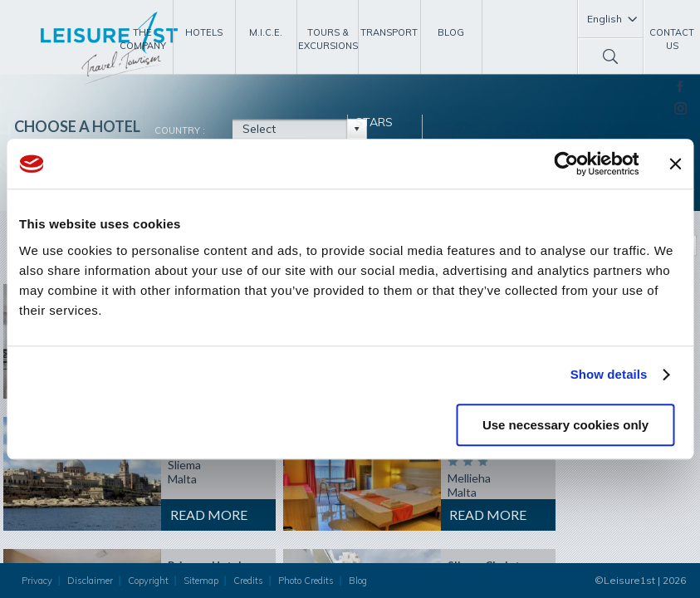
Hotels (204, 32)
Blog (451, 32)
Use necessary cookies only (565, 425)
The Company (143, 39)
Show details (609, 374)
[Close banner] (675, 164)
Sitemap (201, 581)
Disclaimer (90, 581)
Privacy (37, 581)
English (605, 19)
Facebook (680, 86)
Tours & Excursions (328, 39)
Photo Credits (306, 581)
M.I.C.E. (266, 32)
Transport (389, 32)
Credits (248, 581)
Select (259, 129)
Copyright (148, 581)
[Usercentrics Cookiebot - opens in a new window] (566, 164)
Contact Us (672, 39)
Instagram (680, 108)
